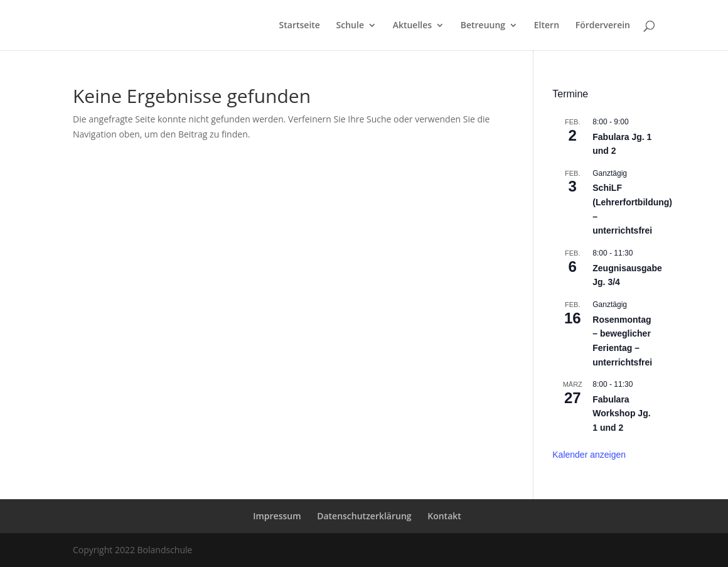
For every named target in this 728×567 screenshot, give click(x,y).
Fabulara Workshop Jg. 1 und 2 (621, 413)
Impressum (277, 516)
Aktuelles (412, 26)
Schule (350, 26)
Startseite (300, 26)
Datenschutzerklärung (364, 516)
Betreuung (483, 26)
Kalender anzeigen (589, 455)
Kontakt (444, 516)
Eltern (547, 26)
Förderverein (603, 26)
